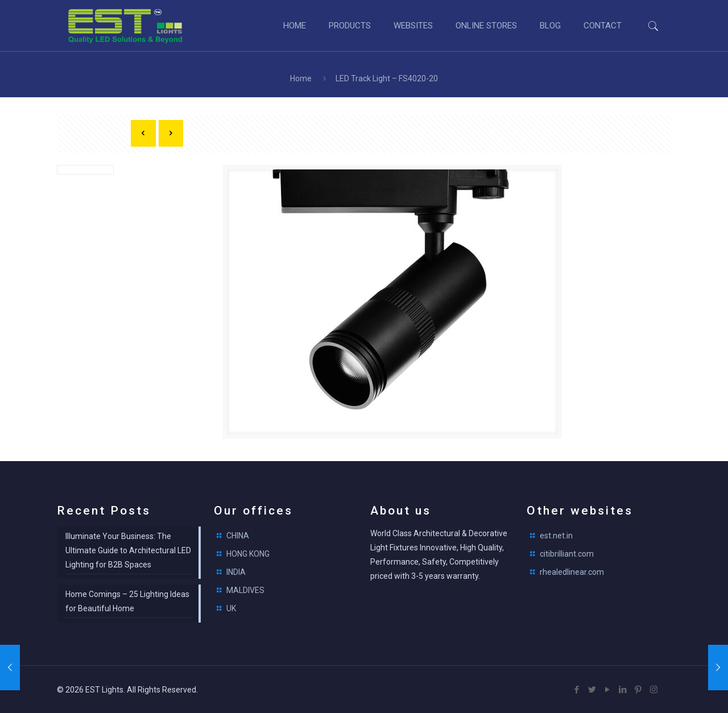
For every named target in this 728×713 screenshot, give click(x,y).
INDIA (236, 572)
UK (231, 608)
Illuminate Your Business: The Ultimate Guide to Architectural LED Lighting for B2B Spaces (128, 550)
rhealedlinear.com (572, 572)
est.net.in (556, 536)
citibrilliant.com (567, 554)
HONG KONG (248, 554)
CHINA (238, 536)
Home (301, 78)
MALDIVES (245, 590)
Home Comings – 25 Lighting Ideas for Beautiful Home (127, 601)
